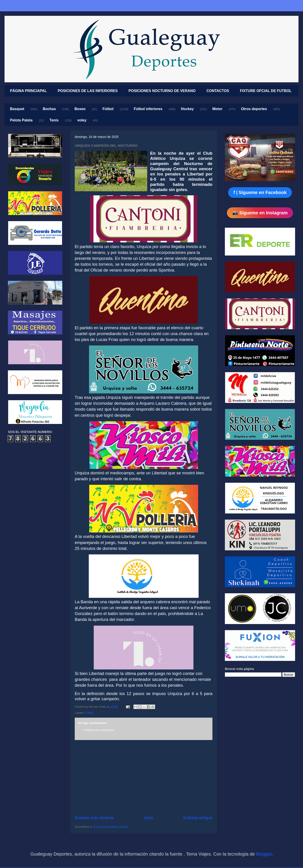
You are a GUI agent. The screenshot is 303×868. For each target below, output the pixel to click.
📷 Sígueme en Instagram (260, 213)
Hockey (187, 109)
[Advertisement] (144, 778)
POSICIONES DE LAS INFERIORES (88, 91)
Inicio (149, 818)
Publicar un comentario (99, 730)
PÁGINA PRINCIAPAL (28, 91)
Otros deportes (254, 109)
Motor (217, 109)
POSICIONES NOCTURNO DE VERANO (162, 91)
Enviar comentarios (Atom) (111, 827)
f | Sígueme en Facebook (260, 192)
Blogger (264, 854)
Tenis (54, 120)
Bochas (49, 109)
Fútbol (108, 109)
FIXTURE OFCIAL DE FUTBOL (266, 91)
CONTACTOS (218, 91)
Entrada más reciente (94, 818)
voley (82, 120)
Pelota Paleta (21, 120)
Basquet (17, 109)
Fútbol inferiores (148, 109)
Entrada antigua (198, 818)
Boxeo (80, 109)
